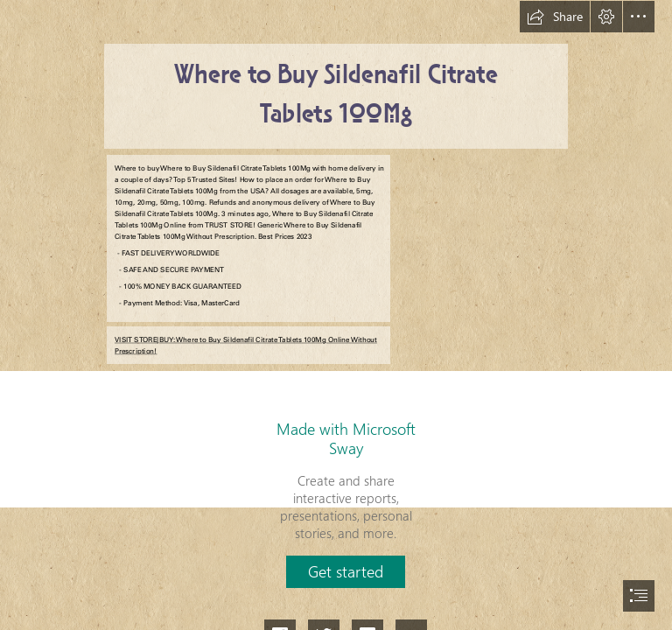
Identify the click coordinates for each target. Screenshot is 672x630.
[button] (555, 17)
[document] (336, 315)
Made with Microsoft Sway (346, 438)
